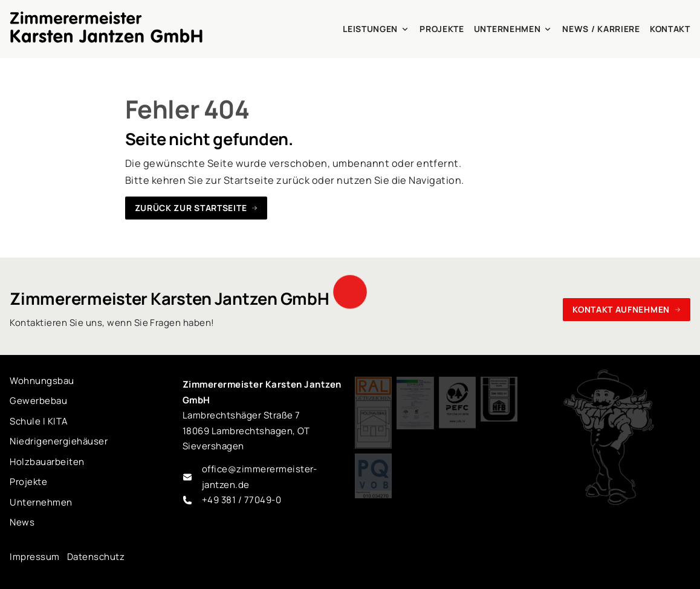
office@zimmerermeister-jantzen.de (260, 477)
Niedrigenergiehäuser (59, 441)
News (22, 522)
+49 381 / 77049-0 (241, 500)
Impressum (34, 557)
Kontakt (670, 29)
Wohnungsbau (42, 381)
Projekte (442, 29)
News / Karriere (601, 29)
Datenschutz (96, 557)
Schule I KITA (39, 421)
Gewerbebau (38, 401)
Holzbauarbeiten (47, 462)
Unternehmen (514, 29)
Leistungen (376, 29)
